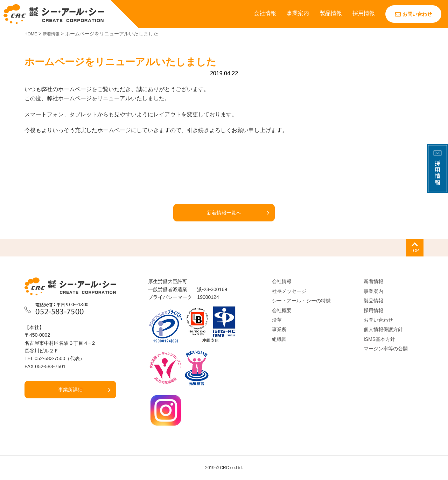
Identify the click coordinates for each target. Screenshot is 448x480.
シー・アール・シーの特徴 (301, 301)
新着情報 (373, 281)
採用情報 (364, 13)
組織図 (279, 339)
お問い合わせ (414, 14)
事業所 (279, 329)
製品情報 (331, 13)
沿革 (277, 320)
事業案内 (298, 13)
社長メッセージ (289, 291)
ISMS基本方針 (379, 339)
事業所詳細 (70, 390)
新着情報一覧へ (224, 213)
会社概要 (282, 310)
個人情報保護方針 (383, 329)
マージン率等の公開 (386, 349)
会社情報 (265, 13)
